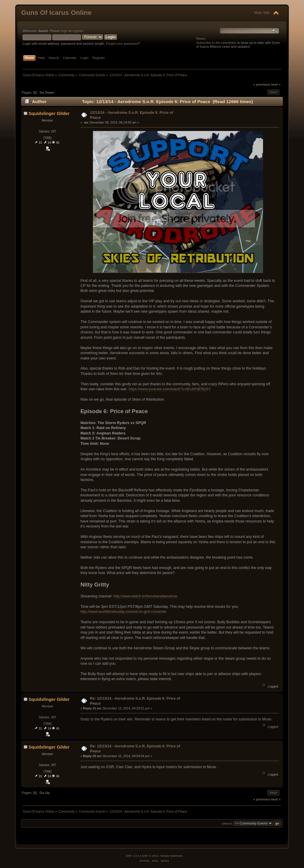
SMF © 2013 (150, 856)
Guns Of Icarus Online (56, 13)
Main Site (262, 13)
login (64, 31)
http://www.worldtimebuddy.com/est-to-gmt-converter (123, 612)
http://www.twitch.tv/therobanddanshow (145, 596)
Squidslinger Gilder (49, 113)
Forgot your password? (123, 44)
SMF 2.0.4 (133, 856)
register (78, 31)
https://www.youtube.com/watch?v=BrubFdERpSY (170, 389)
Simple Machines (171, 856)
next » (276, 84)
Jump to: (227, 823)
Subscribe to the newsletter (216, 43)
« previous (262, 84)
